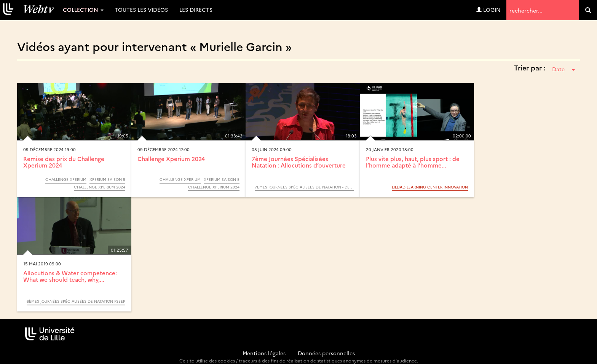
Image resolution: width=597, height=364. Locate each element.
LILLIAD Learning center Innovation (430, 187)
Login (488, 10)
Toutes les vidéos (141, 10)
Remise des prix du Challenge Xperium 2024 (64, 162)
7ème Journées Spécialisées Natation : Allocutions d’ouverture (299, 162)
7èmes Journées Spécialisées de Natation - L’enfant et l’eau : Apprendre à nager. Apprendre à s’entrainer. (304, 187)
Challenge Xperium (66, 179)
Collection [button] (83, 10)
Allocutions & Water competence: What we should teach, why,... (70, 276)
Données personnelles (326, 353)
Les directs (196, 10)
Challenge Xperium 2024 (100, 187)
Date (563, 69)
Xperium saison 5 (107, 179)
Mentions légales (264, 353)
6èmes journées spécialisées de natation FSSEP (76, 301)
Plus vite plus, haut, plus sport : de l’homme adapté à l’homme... (413, 162)
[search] (588, 10)
